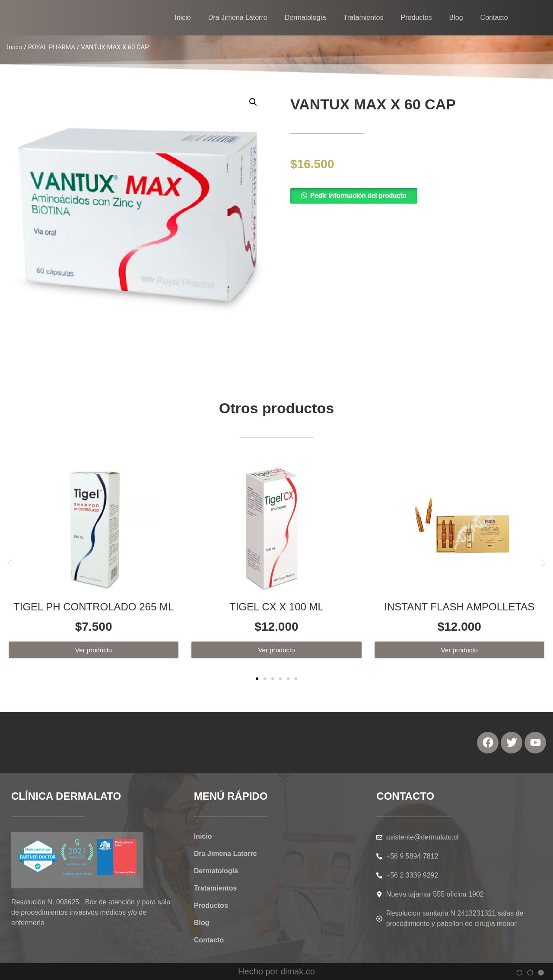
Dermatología (305, 18)
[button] (413, 196)
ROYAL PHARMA (52, 47)
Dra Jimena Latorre (238, 18)
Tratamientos (364, 18)
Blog (456, 18)
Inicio (183, 18)
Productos (416, 18)
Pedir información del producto (358, 196)
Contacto (494, 18)
